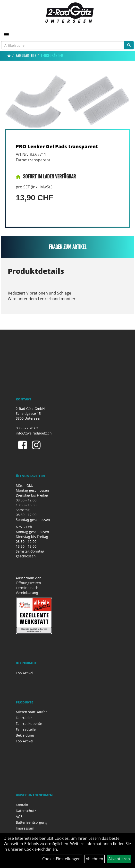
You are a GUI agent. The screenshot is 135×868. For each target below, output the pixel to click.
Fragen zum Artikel (68, 247)
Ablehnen (94, 859)
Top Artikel (25, 673)
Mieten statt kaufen (32, 712)
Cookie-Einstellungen (61, 859)
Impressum (25, 828)
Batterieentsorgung (32, 822)
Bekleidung (25, 735)
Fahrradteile (26, 56)
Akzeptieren (119, 859)
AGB (19, 817)
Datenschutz (26, 811)
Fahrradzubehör (29, 724)
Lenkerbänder (52, 56)
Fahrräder (24, 718)
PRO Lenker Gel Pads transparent (57, 146)
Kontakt (22, 805)
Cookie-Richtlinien (41, 849)
